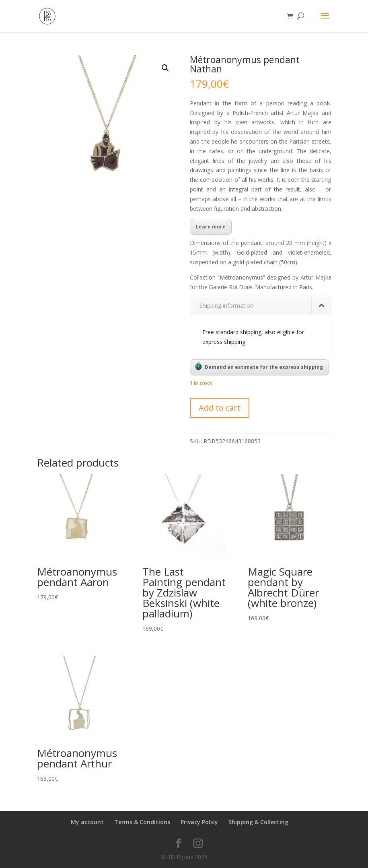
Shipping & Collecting (258, 822)
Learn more (211, 227)
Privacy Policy (199, 822)
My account (87, 822)
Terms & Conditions (142, 822)
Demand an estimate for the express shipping (259, 366)
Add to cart (220, 408)
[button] (165, 68)
